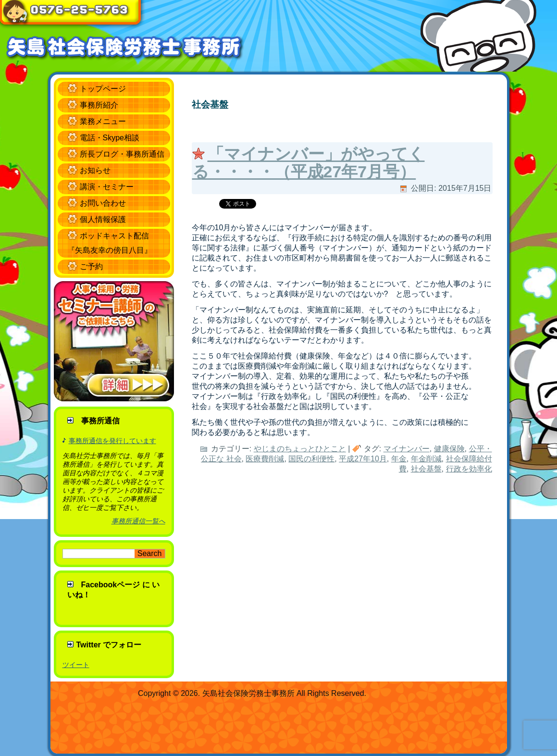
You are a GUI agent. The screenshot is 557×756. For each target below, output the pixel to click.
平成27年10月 (363, 459)
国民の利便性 (311, 459)
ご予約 (91, 266)
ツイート (76, 665)
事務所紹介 (99, 105)
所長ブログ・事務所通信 (122, 154)
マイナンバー (407, 449)
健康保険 (449, 449)
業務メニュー (103, 121)
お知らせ (95, 170)
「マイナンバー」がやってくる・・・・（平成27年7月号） (309, 163)
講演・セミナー (107, 187)
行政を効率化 (469, 469)
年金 (399, 459)
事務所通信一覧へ (138, 521)
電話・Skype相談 (110, 138)
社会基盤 (426, 469)
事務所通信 (100, 421)
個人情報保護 (103, 219)
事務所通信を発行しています (112, 441)
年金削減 (426, 459)
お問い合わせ (103, 203)
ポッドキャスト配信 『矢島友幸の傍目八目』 (110, 243)
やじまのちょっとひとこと (300, 449)
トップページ (103, 89)
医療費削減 (265, 459)
